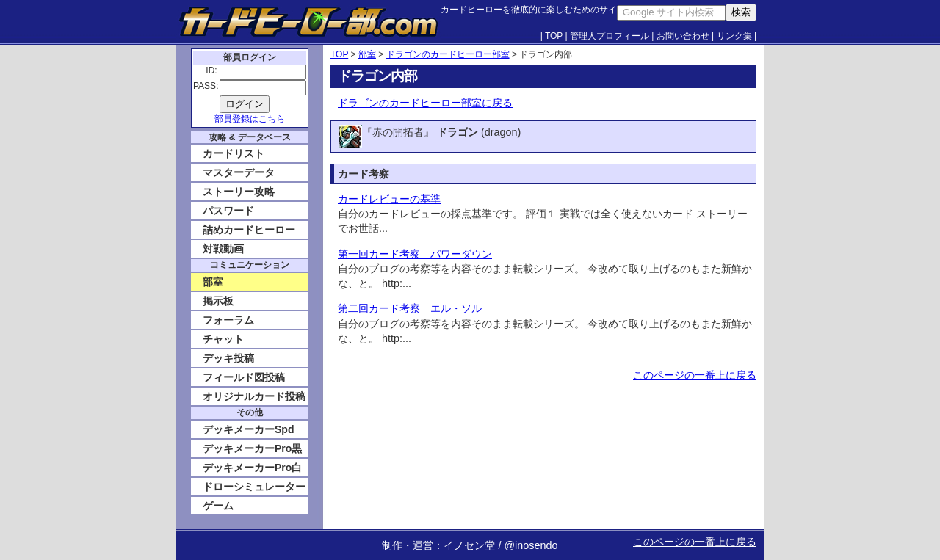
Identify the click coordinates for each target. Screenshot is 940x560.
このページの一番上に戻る (695, 375)
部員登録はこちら (250, 119)
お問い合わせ (683, 36)
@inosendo (531, 545)
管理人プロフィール (610, 36)
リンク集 (734, 36)
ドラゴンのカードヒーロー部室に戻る (425, 103)
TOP (554, 36)
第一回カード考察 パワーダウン (415, 254)
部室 (367, 54)
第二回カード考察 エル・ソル (410, 308)
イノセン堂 (469, 545)
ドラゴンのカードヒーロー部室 (448, 54)
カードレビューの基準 (389, 199)
